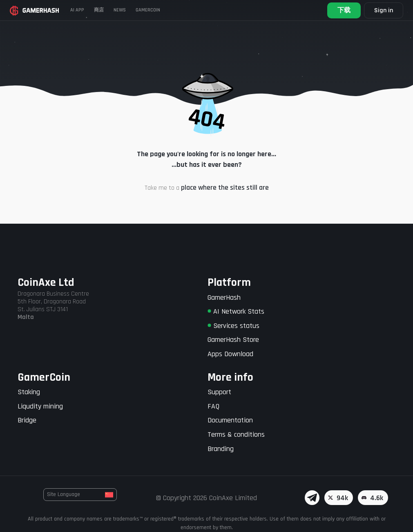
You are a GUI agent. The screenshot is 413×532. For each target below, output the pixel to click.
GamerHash (224, 297)
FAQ (213, 406)
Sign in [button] (384, 10)
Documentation (230, 420)
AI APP (77, 10)
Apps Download (230, 354)
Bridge (27, 420)
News (120, 10)
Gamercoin (148, 10)
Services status (233, 326)
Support (219, 392)
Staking (29, 392)
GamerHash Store (233, 340)
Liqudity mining (40, 406)
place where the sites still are (225, 187)
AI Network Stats (236, 311)
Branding (221, 449)
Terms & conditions (236, 434)
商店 (99, 10)
